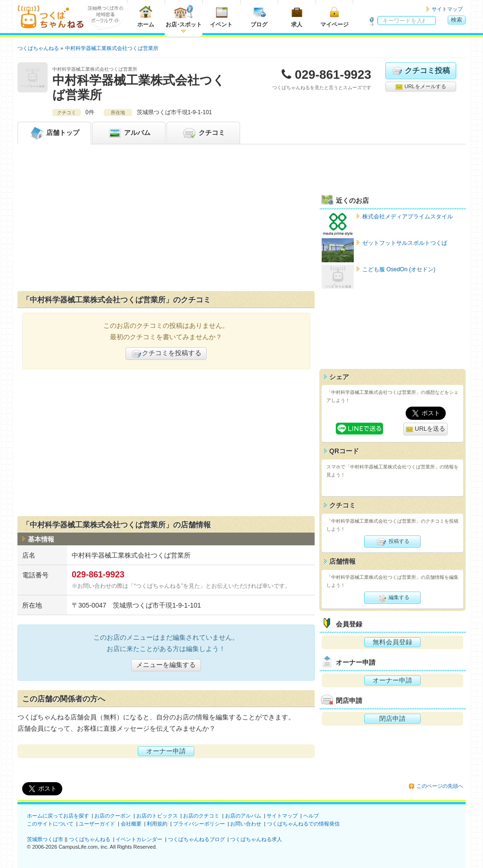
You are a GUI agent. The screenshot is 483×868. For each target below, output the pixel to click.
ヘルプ (311, 816)
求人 (297, 16)
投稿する (392, 542)
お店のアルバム (243, 816)
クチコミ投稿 (421, 71)
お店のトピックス (157, 816)
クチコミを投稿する (166, 354)
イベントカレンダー (139, 839)
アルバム (129, 133)
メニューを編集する (166, 665)
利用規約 (157, 824)
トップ (54, 133)
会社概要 (131, 824)
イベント (221, 16)
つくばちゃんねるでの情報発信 (303, 824)
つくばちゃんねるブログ (196, 839)
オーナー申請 (166, 751)
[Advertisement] (166, 220)
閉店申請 (392, 718)
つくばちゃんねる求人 (256, 839)
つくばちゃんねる (90, 839)
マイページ (334, 16)
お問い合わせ (246, 824)
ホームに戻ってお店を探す (58, 816)
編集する (392, 598)
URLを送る (426, 429)
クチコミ (203, 133)
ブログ (259, 16)
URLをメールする (421, 87)
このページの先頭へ (440, 786)
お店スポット (184, 16)
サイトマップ (447, 9)
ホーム (146, 16)
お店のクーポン (112, 816)
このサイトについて (50, 824)
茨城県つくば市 (45, 839)
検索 (457, 20)
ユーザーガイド (97, 824)
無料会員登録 (392, 642)
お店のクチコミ (201, 816)
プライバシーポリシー (199, 824)
